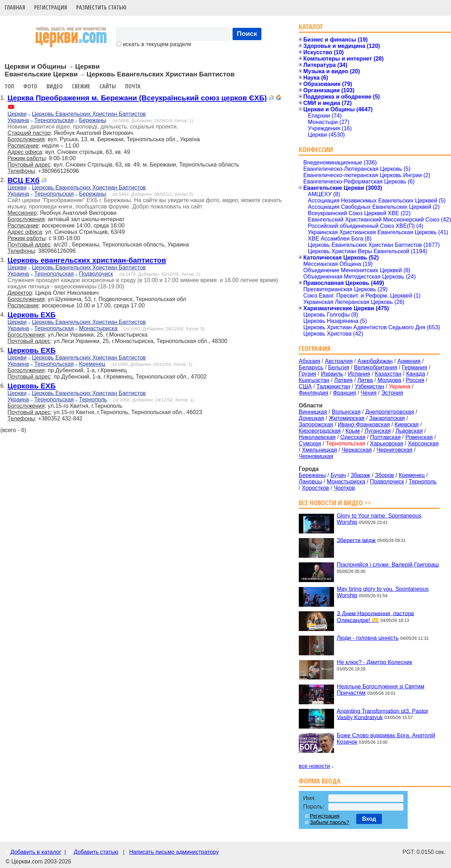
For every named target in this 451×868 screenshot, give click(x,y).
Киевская (407, 424)
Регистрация (51, 7)
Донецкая (311, 418)
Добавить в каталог (36, 852)
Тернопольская (54, 120)
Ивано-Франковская (364, 424)
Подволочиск (96, 274)
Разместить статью (101, 7)
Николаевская (317, 437)
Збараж (360, 475)
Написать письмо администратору (174, 852)
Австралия (339, 361)
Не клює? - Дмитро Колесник (375, 662)
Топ (9, 86)
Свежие (81, 86)
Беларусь (311, 367)
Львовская (409, 431)
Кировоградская (320, 431)
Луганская (378, 431)
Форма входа (320, 781)
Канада (415, 374)
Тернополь (93, 399)
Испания (359, 374)
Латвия (343, 380)
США (305, 386)
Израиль (332, 374)
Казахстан (388, 374)
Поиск (247, 34)
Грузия (307, 374)
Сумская (310, 444)
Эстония (392, 393)
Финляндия (314, 393)
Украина (18, 120)
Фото (30, 86)
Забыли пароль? (330, 822)
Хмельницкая (320, 450)
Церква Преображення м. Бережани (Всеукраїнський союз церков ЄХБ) (137, 98)
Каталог (311, 27)
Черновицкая (316, 456)
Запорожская (316, 424)
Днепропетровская (390, 412)
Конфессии (316, 149)
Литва (365, 380)
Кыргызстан (314, 380)
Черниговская (395, 450)
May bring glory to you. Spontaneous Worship (383, 592)
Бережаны (92, 120)
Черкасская (357, 450)
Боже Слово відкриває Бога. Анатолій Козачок (386, 739)
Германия (415, 367)
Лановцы (310, 482)
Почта (133, 86)
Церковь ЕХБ (32, 315)
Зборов (384, 475)
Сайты (108, 86)
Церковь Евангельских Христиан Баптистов (89, 114)
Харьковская (387, 444)
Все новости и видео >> (335, 503)
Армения (409, 361)
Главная (15, 7)
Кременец (92, 364)
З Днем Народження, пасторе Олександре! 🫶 (376, 617)
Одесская (353, 437)
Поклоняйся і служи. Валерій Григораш (388, 565)
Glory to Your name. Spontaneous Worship (379, 519)
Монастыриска (98, 328)
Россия (415, 380)
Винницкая (313, 412)
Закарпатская (387, 418)
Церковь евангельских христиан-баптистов (87, 260)
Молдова (389, 380)
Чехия (369, 393)
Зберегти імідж (356, 540)
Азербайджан (375, 361)
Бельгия (339, 367)
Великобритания (376, 367)
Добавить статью (96, 852)
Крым (353, 431)
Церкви (17, 114)
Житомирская (347, 418)
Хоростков (316, 488)
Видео (55, 86)
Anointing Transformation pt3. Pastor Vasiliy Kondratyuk (383, 714)
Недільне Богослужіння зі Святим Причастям (381, 690)
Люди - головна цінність (368, 638)
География (315, 348)
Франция (345, 393)
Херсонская (423, 444)
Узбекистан (369, 386)
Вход (369, 819)
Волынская (346, 412)
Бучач (338, 475)
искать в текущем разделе (154, 44)
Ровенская (419, 437)
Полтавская (385, 437)
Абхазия (310, 361)
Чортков (344, 488)
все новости (314, 766)
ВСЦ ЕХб (23, 180)
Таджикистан (333, 386)
